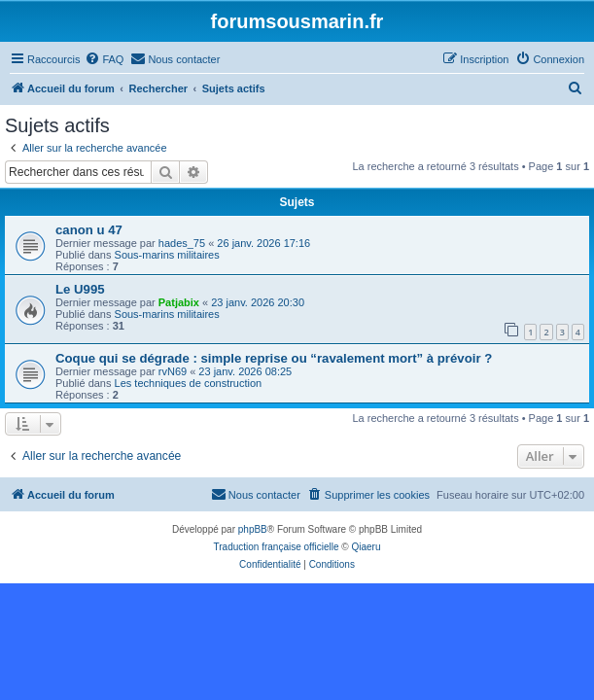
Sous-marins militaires (167, 255)
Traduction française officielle (277, 547)
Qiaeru (366, 547)
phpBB (253, 529)
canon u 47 (89, 230)
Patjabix (179, 302)
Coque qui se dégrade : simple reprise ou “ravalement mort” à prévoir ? (274, 358)
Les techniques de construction (189, 383)
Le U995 (80, 289)
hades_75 (182, 243)
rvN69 (173, 371)
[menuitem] (104, 59)
